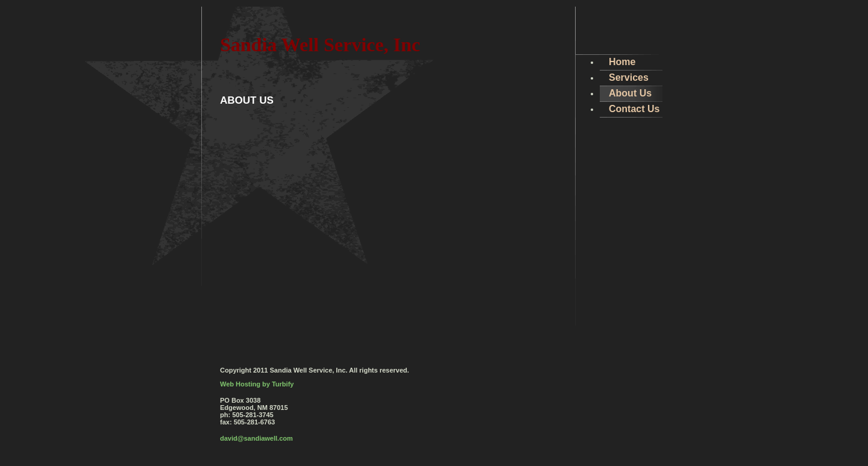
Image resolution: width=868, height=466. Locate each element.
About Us (630, 93)
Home (622, 62)
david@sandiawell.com (256, 438)
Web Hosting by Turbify (257, 384)
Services (629, 77)
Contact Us (634, 109)
